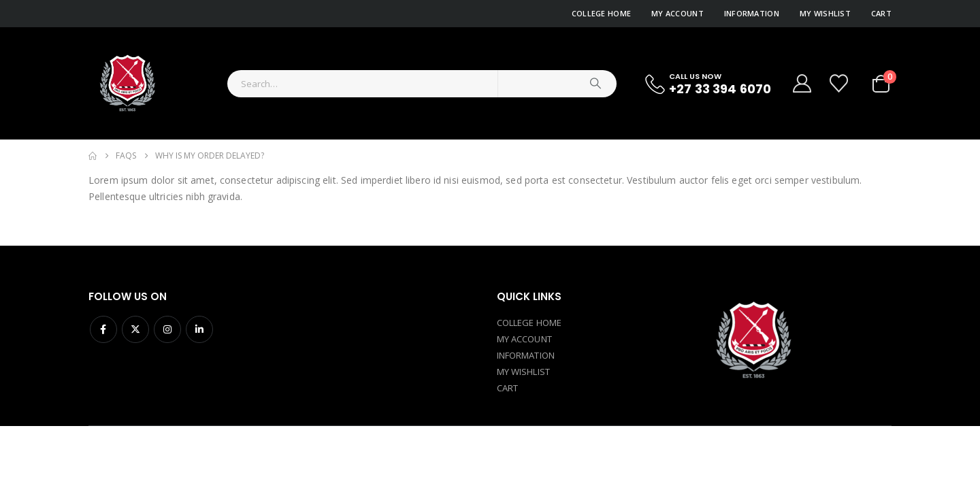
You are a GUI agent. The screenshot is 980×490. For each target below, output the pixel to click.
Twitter (135, 329)
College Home (601, 13)
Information (752, 13)
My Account (677, 13)
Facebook (103, 329)
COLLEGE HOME (529, 323)
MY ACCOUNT (524, 339)
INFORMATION (526, 355)
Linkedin (199, 329)
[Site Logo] (126, 83)
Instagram (167, 329)
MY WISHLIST (523, 372)
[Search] (595, 84)
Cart (881, 13)
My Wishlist (825, 13)
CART (507, 388)
